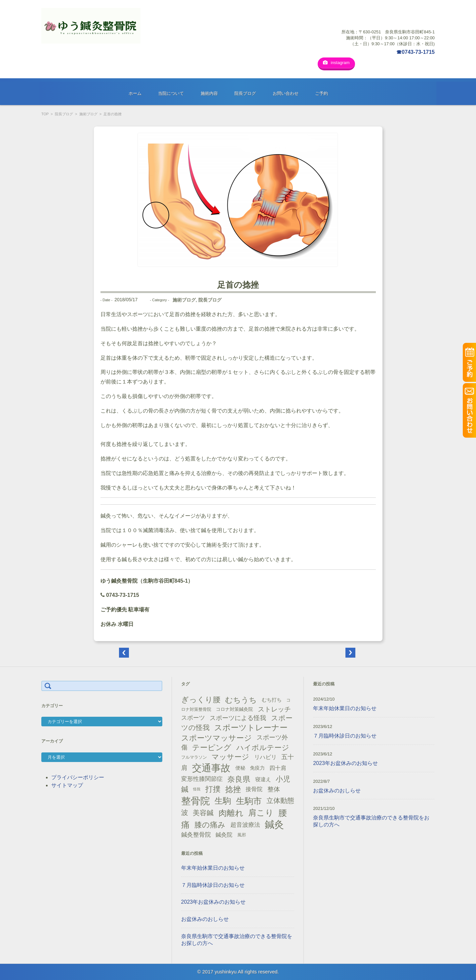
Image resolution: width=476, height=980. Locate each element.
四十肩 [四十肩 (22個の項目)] (278, 768)
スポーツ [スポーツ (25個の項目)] (193, 718)
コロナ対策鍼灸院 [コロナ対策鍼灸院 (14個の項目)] (234, 709)
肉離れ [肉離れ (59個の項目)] (231, 813)
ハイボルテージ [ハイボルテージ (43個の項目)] (263, 748)
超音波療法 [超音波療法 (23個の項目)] (245, 825)
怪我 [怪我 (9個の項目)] (197, 789)
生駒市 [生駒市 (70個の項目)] (249, 801)
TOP (45, 114)
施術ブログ (88, 114)
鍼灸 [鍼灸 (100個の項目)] (274, 824)
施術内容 (209, 93)
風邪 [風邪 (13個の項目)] (242, 835)
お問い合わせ (286, 93)
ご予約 (321, 93)
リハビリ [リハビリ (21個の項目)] (265, 757)
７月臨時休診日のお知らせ (213, 885)
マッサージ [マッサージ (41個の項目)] (230, 757)
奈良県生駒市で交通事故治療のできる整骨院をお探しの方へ (237, 940)
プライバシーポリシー (78, 777)
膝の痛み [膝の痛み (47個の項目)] (210, 825)
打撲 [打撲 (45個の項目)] (213, 789)
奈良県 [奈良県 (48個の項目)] (239, 779)
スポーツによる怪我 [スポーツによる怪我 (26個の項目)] (238, 718)
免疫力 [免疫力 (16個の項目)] (257, 768)
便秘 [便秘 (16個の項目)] (240, 768)
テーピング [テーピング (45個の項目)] (212, 747)
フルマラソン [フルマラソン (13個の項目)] (194, 757)
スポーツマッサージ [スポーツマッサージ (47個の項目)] (217, 738)
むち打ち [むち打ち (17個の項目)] (272, 700)
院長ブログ (245, 93)
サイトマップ (67, 785)
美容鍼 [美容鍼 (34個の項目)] (203, 813)
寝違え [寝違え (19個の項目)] (263, 779)
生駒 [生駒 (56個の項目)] (223, 801)
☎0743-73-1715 (416, 52)
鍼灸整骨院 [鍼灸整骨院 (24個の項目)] (196, 835)
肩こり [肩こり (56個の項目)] (261, 813)
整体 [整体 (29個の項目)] (274, 789)
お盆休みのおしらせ (205, 919)
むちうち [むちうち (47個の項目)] (241, 700)
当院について (171, 93)
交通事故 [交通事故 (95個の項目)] (211, 768)
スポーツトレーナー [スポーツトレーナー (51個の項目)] (251, 727)
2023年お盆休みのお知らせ (214, 902)
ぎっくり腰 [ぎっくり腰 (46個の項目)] (201, 700)
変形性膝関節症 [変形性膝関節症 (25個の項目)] (202, 779)
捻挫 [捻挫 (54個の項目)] (233, 789)
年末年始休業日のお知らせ (213, 868)
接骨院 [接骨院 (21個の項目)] (254, 789)
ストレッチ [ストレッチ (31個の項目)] (274, 709)
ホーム (135, 93)
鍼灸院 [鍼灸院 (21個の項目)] (224, 835)
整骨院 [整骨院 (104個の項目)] (196, 801)
